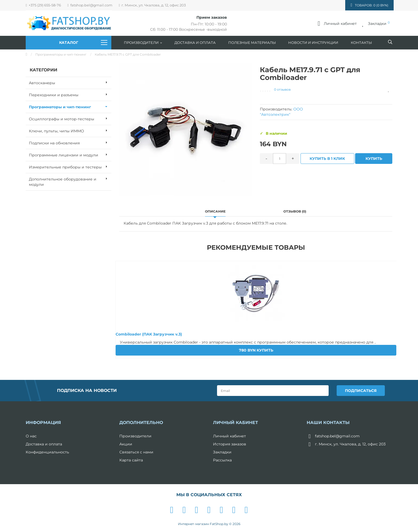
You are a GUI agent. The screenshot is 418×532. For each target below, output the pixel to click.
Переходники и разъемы (70, 94)
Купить (374, 159)
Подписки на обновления (70, 142)
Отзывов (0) (295, 211)
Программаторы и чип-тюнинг (61, 54)
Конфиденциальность (47, 452)
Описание (215, 211)
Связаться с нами (136, 452)
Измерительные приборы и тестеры (70, 167)
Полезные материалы (252, 43)
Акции (126, 444)
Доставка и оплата (195, 43)
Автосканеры (70, 82)
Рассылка (222, 460)
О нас (31, 436)
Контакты (361, 43)
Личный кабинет (229, 436)
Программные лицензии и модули (70, 155)
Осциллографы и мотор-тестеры (70, 118)
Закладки (222, 452)
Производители (143, 43)
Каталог (83, 43)
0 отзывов (282, 89)
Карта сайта (131, 460)
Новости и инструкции (313, 43)
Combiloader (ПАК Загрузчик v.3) (149, 334)
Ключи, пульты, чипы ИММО (70, 130)
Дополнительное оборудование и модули (70, 180)
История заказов (230, 444)
